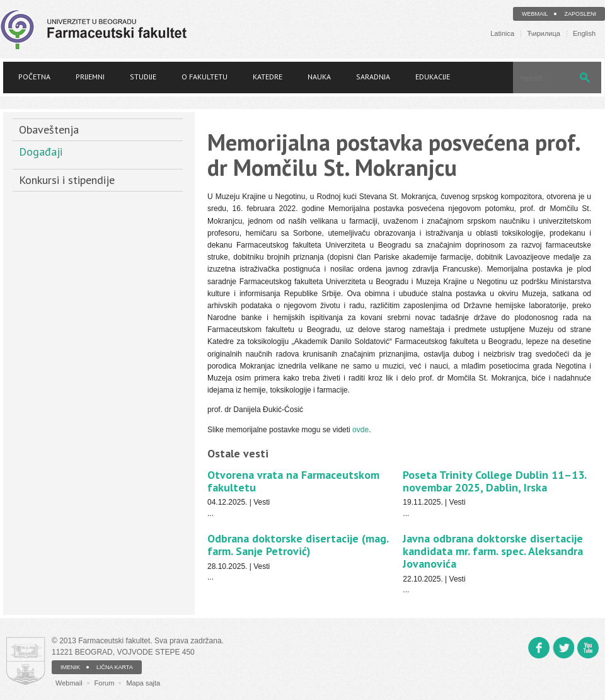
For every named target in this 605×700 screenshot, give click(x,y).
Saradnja (373, 77)
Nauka (319, 77)
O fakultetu (205, 77)
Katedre (268, 77)
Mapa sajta (143, 683)
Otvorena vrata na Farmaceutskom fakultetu (293, 481)
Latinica (502, 34)
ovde (360, 430)
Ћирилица (544, 34)
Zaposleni (580, 14)
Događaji (41, 152)
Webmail (535, 14)
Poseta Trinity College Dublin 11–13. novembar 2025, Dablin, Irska (494, 481)
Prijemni (90, 77)
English (584, 34)
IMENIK (70, 667)
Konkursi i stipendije (67, 180)
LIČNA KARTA (115, 667)
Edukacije (433, 77)
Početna (34, 77)
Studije (143, 77)
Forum (105, 683)
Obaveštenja (49, 129)
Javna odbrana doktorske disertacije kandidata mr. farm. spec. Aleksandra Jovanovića (493, 551)
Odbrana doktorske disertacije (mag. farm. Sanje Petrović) (298, 545)
